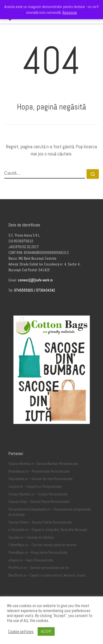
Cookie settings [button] (21, 632)
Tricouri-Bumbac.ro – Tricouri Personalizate (38, 494)
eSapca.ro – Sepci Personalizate (31, 560)
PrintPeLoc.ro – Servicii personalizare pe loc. (39, 568)
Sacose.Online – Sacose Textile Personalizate (40, 522)
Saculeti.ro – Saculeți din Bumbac (32, 538)
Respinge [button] (70, 12)
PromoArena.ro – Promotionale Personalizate (39, 472)
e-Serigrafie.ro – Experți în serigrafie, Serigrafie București (48, 530)
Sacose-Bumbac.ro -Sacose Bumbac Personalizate (43, 464)
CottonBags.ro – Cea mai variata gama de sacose (42, 545)
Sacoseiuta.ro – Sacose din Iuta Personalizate (41, 479)
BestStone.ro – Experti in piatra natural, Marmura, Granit (47, 576)
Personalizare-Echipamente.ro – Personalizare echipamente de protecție (50, 512)
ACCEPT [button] (46, 631)
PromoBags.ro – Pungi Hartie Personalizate (38, 553)
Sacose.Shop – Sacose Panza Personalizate (39, 502)
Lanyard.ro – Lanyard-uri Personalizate (35, 487)
